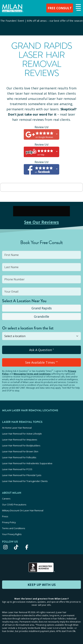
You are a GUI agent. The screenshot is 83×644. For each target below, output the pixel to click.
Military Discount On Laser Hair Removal (23, 510)
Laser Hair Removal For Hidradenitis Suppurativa (27, 463)
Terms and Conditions (14, 528)
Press (5, 516)
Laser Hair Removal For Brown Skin (20, 451)
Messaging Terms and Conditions (32, 374)
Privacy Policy (9, 522)
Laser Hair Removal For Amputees (20, 440)
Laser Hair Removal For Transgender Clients (25, 481)
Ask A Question (41, 350)
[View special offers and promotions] (41, 26)
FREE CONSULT (60, 8)
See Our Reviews (41, 222)
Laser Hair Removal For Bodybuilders (21, 446)
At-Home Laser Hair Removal (17, 428)
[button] (78, 8)
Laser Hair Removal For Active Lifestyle (22, 434)
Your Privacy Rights (12, 534)
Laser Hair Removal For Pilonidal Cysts (22, 475)
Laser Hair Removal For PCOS (17, 469)
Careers (6, 499)
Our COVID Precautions (14, 505)
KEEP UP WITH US (42, 585)
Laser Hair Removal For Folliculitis (19, 457)
